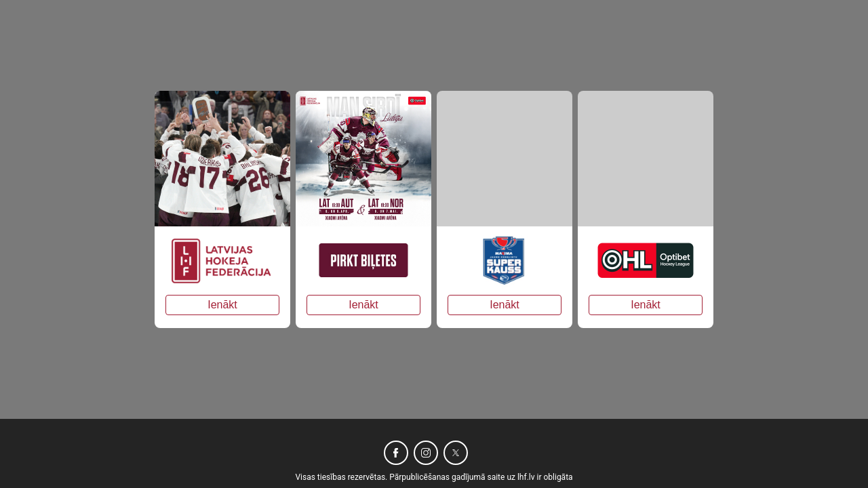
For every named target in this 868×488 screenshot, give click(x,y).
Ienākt (222, 305)
